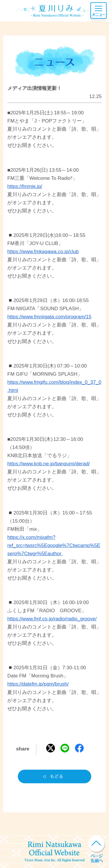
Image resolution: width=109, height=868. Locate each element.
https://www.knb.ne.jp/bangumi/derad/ (49, 464)
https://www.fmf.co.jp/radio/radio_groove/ (52, 619)
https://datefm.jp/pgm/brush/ (38, 684)
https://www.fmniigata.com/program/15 (49, 317)
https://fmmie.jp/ (25, 186)
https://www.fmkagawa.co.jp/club (43, 252)
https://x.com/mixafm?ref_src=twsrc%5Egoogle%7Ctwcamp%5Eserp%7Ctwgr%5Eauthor (54, 545)
